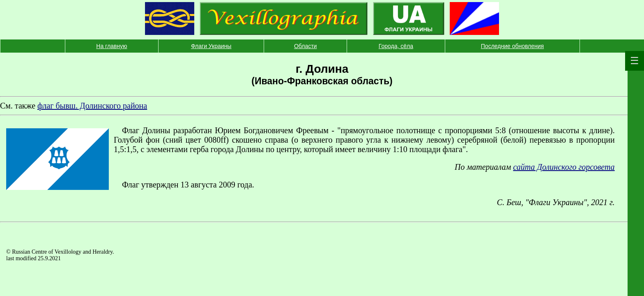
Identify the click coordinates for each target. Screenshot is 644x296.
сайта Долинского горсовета (564, 167)
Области (305, 46)
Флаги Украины (211, 46)
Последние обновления (512, 46)
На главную (112, 46)
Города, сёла (396, 46)
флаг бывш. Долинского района (92, 106)
